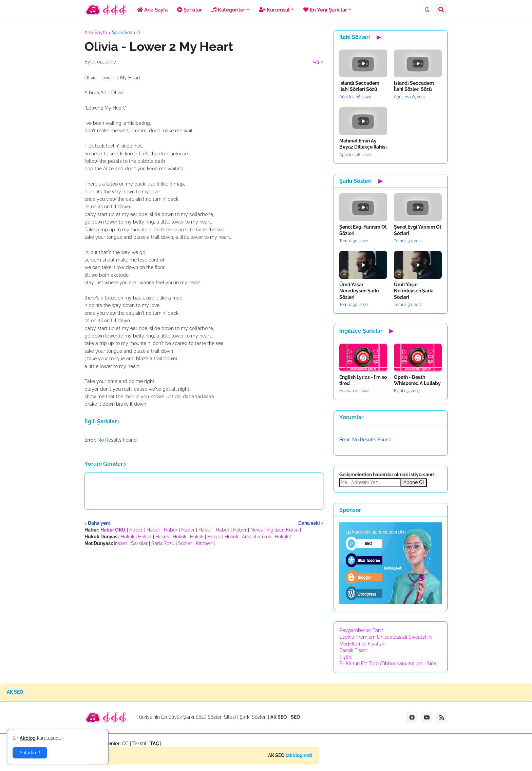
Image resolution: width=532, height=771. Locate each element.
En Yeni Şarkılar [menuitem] (325, 10)
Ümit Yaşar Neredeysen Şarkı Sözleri (359, 291)
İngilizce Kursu (283, 530)
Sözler (185, 543)
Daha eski (309, 523)
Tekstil (139, 744)
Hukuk (128, 537)
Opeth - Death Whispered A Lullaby (417, 380)
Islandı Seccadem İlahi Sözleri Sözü (359, 86)
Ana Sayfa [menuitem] (152, 10)
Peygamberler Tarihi (362, 630)
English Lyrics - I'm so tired (363, 380)
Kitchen (204, 543)
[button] (427, 10)
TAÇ (155, 744)
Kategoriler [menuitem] (228, 10)
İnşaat (121, 543)
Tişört (346, 657)
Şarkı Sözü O (126, 33)
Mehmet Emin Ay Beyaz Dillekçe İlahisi (363, 144)
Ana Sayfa (96, 33)
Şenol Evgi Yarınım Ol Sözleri (363, 230)
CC (125, 744)
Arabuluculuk (256, 537)
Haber (136, 530)
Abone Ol (414, 482)
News (257, 530)
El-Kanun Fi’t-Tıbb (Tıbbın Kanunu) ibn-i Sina (388, 663)
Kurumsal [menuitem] (274, 10)
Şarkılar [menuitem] (189, 10)
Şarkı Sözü (163, 543)
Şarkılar (139, 543)
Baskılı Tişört (353, 650)
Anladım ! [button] (30, 753)
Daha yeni (99, 523)
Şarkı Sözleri (253, 717)
